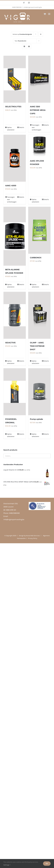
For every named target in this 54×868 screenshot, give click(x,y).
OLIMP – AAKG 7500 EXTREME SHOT (37, 346)
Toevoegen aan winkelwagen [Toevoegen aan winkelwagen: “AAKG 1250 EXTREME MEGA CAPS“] (35, 127)
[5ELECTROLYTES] (15, 79)
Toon (20, 41)
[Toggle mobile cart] (45, 14)
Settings (7, 865)
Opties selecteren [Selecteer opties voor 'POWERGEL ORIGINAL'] (11, 435)
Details (22, 127)
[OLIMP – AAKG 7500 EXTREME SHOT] (39, 315)
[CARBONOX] (39, 230)
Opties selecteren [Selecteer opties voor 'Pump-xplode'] (35, 435)
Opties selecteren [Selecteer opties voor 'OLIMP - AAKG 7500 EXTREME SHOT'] (35, 362)
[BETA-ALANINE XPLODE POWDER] (15, 236)
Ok (47, 864)
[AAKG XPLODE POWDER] (39, 146)
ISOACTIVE (10, 343)
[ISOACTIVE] (15, 315)
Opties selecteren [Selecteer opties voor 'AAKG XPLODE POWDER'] (35, 201)
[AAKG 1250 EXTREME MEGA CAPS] (39, 79)
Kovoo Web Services (33, 536)
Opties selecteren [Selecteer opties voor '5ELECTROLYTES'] (11, 129)
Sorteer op (22, 34)
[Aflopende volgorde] (41, 34)
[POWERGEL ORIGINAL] (15, 392)
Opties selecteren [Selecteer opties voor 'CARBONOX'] (35, 286)
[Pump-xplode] (39, 392)
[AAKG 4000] (15, 158)
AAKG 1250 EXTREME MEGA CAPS (38, 110)
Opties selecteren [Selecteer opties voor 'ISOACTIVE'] (11, 362)
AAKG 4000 (11, 186)
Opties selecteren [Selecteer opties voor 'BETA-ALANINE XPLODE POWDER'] (11, 286)
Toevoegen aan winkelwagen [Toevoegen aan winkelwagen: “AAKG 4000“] (11, 199)
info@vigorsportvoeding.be (33, 7)
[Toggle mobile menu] (49, 14)
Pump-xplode (36, 419)
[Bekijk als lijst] (29, 46)
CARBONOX (36, 258)
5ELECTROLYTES (13, 107)
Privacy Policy (33, 538)
